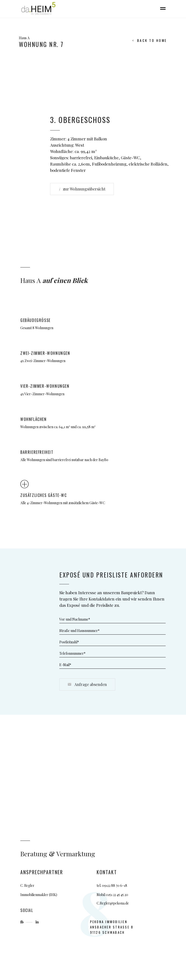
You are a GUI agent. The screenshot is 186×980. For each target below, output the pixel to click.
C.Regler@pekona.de (113, 903)
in (37, 922)
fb (22, 922)
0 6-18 (122, 885)
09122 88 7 (110, 885)
